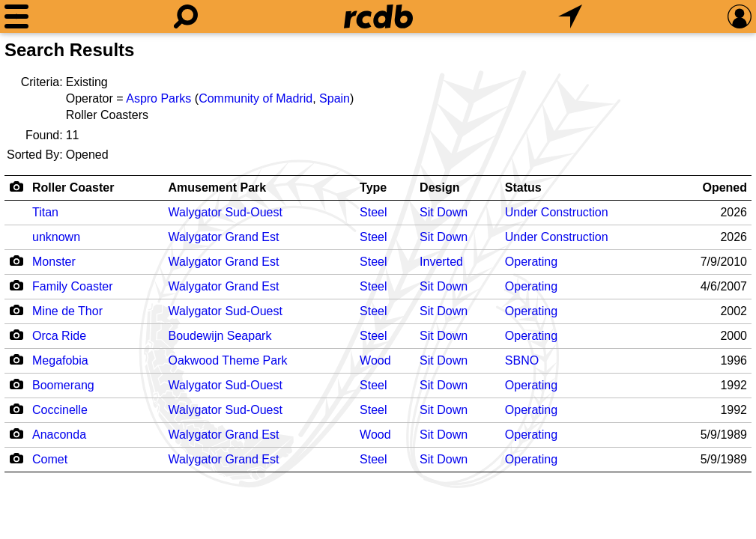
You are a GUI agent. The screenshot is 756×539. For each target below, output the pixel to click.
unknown (56, 237)
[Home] (378, 16)
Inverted (441, 262)
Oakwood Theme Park (228, 360)
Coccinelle (60, 410)
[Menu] (16, 16)
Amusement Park (218, 188)
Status (523, 188)
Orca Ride (59, 336)
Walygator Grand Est (224, 237)
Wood (375, 360)
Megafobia (60, 360)
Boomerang (63, 385)
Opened (725, 188)
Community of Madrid (255, 98)
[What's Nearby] (570, 16)
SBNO (522, 360)
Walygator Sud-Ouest (226, 212)
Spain (335, 98)
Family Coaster (73, 286)
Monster (54, 262)
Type (373, 188)
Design (439, 188)
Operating (531, 262)
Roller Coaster (73, 188)
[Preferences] (740, 16)
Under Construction (557, 212)
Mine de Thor (67, 311)
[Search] (186, 16)
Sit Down (444, 212)
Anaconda (59, 435)
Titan (45, 212)
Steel (373, 212)
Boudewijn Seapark (220, 336)
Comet (50, 459)
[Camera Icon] (16, 261)
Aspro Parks (158, 98)
